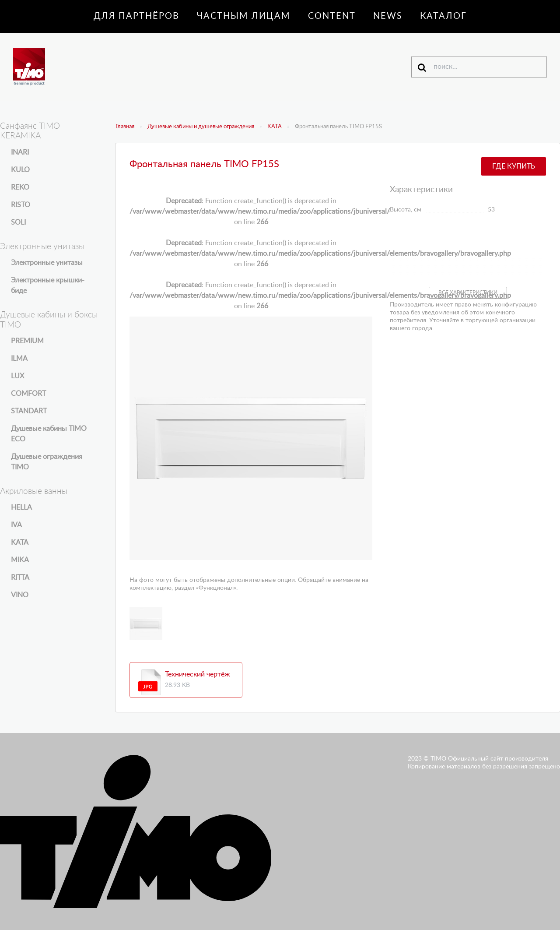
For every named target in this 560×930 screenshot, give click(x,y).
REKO (20, 187)
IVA (16, 525)
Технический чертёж (198, 674)
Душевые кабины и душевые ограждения (201, 127)
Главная (125, 127)
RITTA (20, 578)
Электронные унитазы (47, 263)
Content (332, 16)
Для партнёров (136, 16)
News (388, 16)
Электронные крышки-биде (48, 285)
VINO (20, 595)
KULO (20, 170)
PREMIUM (27, 341)
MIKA (20, 560)
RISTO (21, 205)
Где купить (514, 166)
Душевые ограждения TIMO (47, 462)
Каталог (443, 16)
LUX (17, 376)
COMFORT (28, 394)
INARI (20, 152)
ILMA (19, 359)
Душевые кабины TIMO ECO (49, 434)
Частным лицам (244, 16)
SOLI (18, 222)
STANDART (29, 411)
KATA (275, 127)
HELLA (21, 507)
